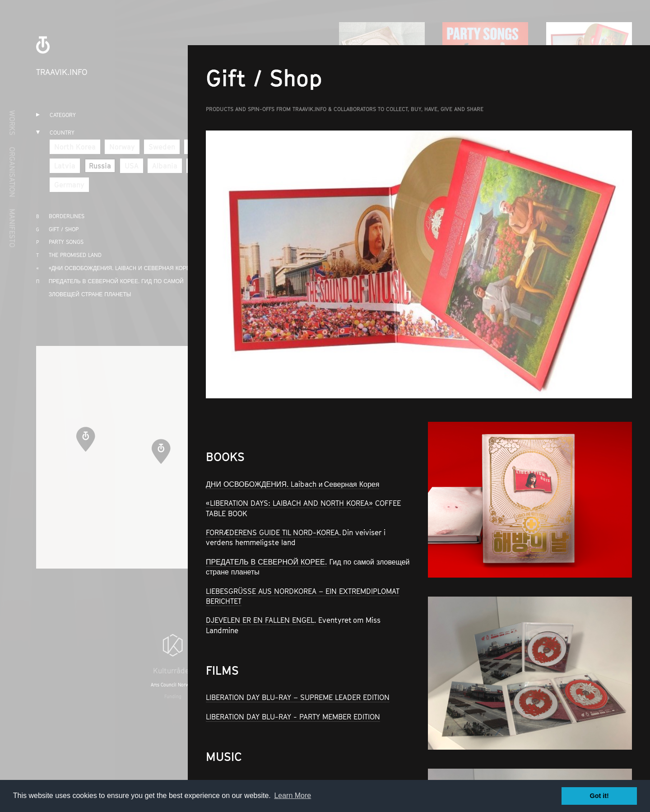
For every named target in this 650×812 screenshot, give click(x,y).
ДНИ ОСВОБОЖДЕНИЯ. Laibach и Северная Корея (292, 484)
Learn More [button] (292, 796)
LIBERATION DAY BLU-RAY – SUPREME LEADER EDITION (298, 697)
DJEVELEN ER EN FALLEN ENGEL (260, 620)
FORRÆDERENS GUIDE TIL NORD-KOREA (272, 532)
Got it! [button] (599, 796)
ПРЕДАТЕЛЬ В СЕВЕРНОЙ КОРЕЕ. (266, 562)
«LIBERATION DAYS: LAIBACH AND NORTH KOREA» (289, 503)
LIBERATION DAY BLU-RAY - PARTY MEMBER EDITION (293, 717)
